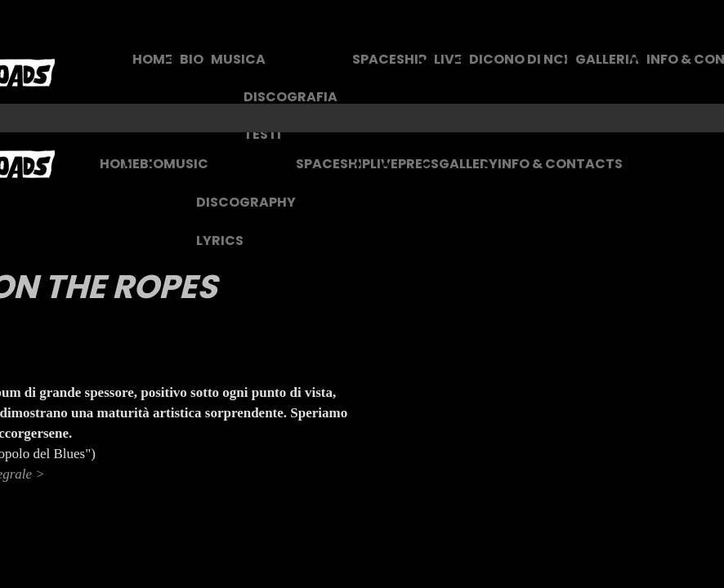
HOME (152, 59)
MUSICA (238, 59)
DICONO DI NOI (518, 59)
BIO (192, 59)
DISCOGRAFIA (290, 97)
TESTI (262, 134)
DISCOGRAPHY (246, 202)
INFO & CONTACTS (560, 164)
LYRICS (220, 241)
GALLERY (468, 164)
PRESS (418, 164)
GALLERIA (607, 59)
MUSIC (186, 164)
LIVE (448, 59)
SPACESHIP (389, 59)
